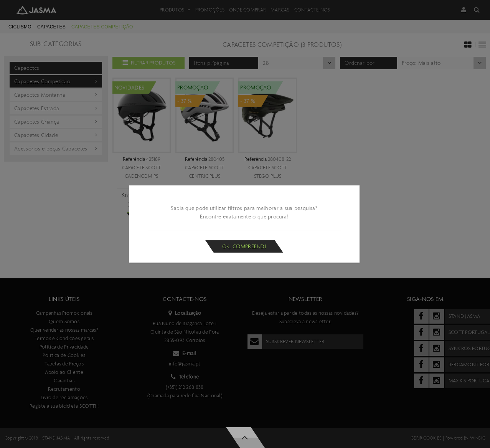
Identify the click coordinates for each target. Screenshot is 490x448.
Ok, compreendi (244, 246)
